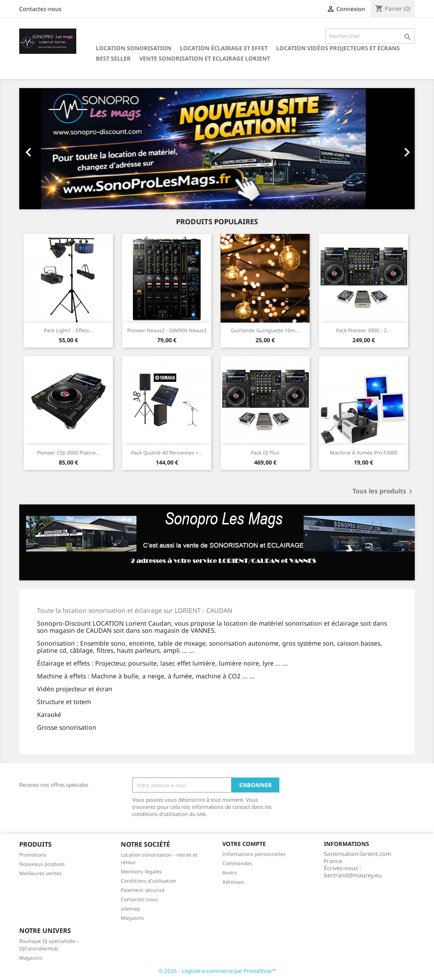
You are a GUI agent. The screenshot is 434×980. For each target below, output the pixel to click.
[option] (217, 149)
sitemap (130, 909)
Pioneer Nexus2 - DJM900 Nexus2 (167, 330)
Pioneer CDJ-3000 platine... (69, 453)
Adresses (233, 882)
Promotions (33, 855)
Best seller (113, 58)
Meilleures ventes (40, 873)
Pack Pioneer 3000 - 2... (363, 330)
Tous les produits (384, 492)
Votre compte (244, 844)
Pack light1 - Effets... (69, 330)
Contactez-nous (40, 9)
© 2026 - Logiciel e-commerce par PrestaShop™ (217, 971)
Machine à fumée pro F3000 (364, 453)
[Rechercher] (370, 36)
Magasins (132, 918)
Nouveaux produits (42, 864)
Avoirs (230, 873)
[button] (49, 149)
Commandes (237, 863)
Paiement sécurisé (143, 890)
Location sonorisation (134, 48)
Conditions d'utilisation (148, 881)
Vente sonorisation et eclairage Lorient (205, 58)
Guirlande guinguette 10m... (265, 330)
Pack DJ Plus (265, 453)
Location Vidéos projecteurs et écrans (338, 48)
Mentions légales (141, 871)
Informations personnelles (254, 854)
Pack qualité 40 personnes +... (167, 453)
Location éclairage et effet (224, 48)
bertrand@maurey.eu (353, 875)
